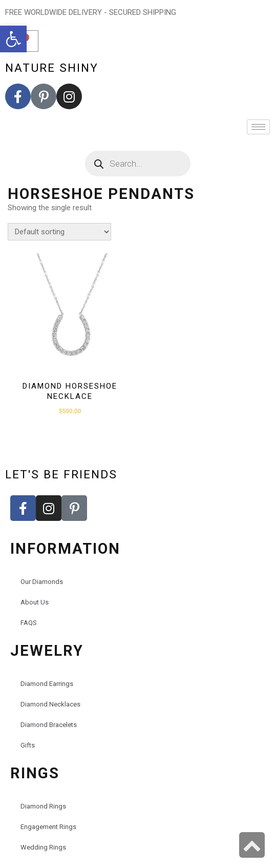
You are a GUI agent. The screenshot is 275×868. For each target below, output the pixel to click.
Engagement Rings (48, 827)
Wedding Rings (43, 847)
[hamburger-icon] (258, 127)
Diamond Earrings (47, 684)
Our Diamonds (42, 582)
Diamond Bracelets (49, 725)
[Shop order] (59, 232)
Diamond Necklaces (50, 704)
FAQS (29, 623)
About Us (35, 602)
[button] (13, 39)
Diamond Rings (43, 806)
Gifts (28, 745)
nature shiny (52, 68)
